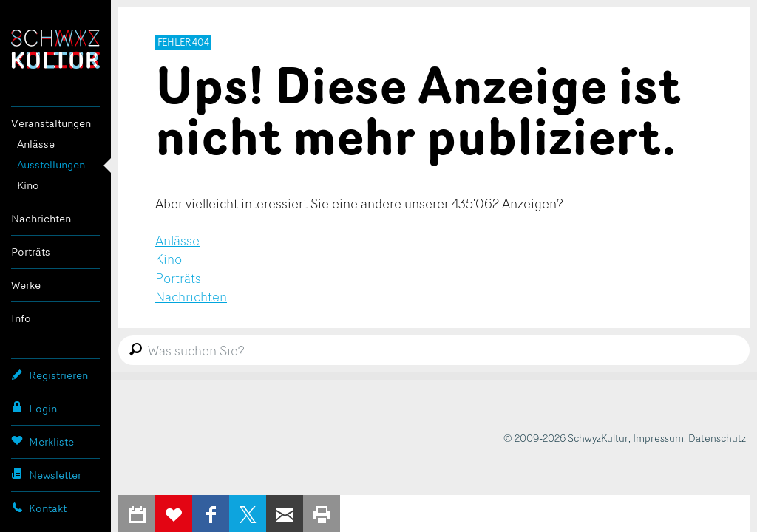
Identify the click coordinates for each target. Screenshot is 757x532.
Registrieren (50, 375)
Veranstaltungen (51, 123)
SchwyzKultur (55, 49)
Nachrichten (41, 218)
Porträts (31, 252)
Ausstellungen (51, 164)
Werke (26, 285)
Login (34, 408)
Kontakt (39, 508)
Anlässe (36, 144)
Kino (28, 185)
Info (21, 318)
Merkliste (43, 441)
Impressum (658, 438)
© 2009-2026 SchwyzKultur (566, 438)
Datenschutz (717, 438)
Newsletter (46, 474)
